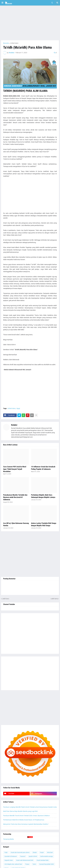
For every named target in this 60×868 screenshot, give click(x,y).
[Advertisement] (30, 23)
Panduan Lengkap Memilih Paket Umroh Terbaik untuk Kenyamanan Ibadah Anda (30, 807)
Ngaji (18, 408)
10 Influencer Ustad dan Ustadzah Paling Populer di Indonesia (43, 468)
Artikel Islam (14, 43)
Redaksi (14, 425)
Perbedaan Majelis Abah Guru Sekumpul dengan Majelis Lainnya (43, 496)
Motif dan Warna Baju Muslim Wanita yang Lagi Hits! (20, 811)
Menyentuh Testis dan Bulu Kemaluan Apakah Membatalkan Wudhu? (26, 824)
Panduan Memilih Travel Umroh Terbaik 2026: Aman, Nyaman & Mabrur (26, 816)
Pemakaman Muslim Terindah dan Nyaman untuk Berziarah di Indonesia (15, 497)
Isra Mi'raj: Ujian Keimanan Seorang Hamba (16, 524)
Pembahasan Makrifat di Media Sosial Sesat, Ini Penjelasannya (24, 820)
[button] (2, 3)
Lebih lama (54, 599)
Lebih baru (6, 599)
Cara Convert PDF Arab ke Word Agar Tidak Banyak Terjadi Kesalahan (15, 469)
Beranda (6, 43)
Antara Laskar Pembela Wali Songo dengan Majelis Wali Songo (44, 524)
